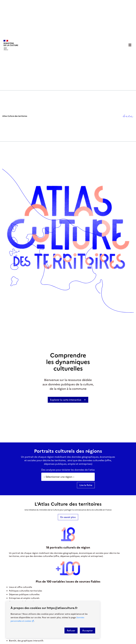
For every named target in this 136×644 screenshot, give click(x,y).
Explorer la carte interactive (68, 400)
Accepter (88, 631)
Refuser (71, 631)
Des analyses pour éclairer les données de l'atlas (68, 470)
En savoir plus (68, 517)
